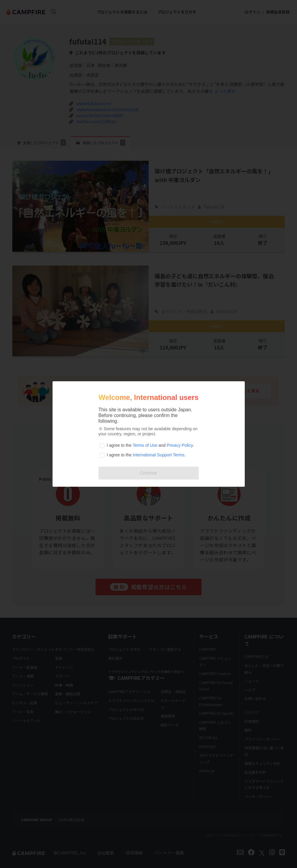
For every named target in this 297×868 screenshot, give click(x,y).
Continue (148, 473)
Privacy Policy (180, 445)
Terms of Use (145, 445)
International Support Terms (159, 455)
